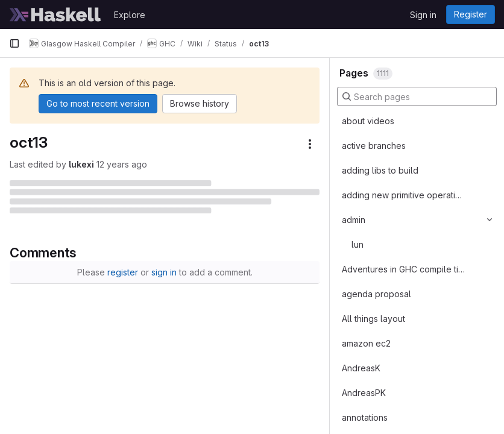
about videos (368, 121)
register (123, 272)
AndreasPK (364, 393)
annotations (365, 417)
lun (358, 244)
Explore (130, 15)
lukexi (81, 164)
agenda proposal (376, 294)
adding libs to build (380, 170)
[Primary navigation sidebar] (14, 43)
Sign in (423, 15)
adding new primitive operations (403, 195)
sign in (164, 272)
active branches (374, 146)
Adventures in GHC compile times (403, 269)
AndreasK (361, 368)
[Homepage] (55, 14)
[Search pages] (417, 96)
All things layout (373, 319)
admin (354, 220)
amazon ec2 (366, 343)
